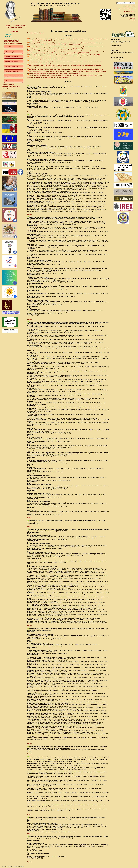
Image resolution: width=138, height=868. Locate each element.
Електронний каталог (129, 6)
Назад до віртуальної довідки (36, 33)
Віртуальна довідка (130, 12)
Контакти (133, 18)
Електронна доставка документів (126, 9)
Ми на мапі (132, 20)
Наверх (29, 112)
